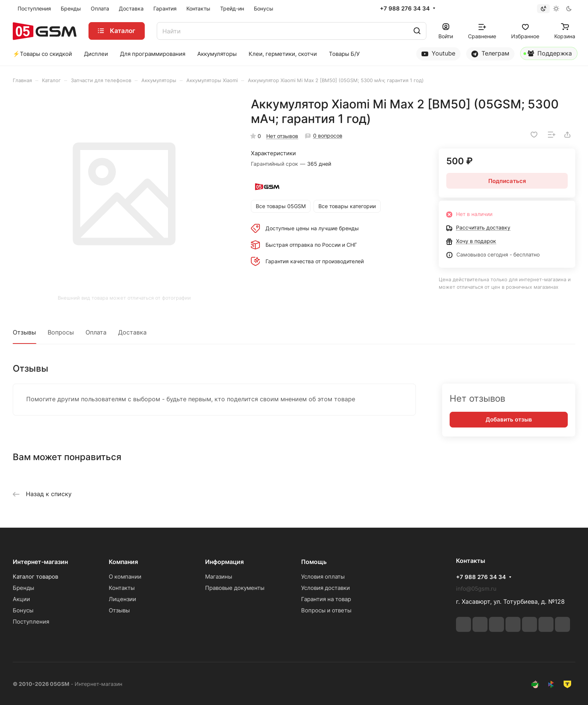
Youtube (438, 53)
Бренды (23, 588)
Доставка (132, 332)
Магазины (219, 577)
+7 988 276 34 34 (405, 9)
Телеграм (490, 53)
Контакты (122, 588)
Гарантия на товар (326, 599)
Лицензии (122, 599)
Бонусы (23, 610)
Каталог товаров (35, 577)
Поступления (31, 622)
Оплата (96, 332)
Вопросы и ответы (326, 610)
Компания (123, 562)
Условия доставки (325, 588)
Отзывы (24, 332)
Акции (21, 599)
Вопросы (61, 332)
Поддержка (548, 55)
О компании (125, 577)
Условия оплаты (323, 577)
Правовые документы (235, 588)
